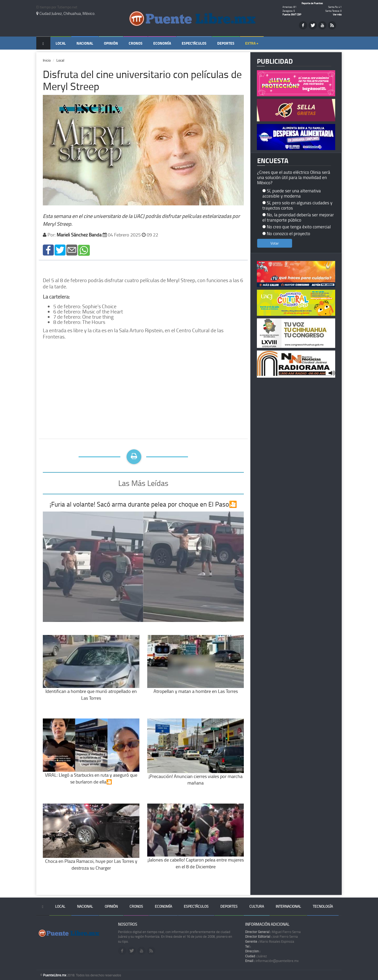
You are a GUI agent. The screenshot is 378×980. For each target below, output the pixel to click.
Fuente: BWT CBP (292, 14)
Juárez (256, 956)
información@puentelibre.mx (272, 961)
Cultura (257, 906)
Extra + (252, 43)
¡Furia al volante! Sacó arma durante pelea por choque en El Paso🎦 (143, 504)
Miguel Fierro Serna (273, 932)
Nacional (85, 43)
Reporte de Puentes (312, 3)
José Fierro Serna (271, 936)
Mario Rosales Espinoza (270, 941)
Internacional (288, 906)
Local (61, 43)
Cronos (136, 43)
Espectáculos (194, 43)
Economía (162, 43)
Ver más (337, 14)
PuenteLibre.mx (55, 975)
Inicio (47, 60)
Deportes (226, 43)
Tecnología (323, 906)
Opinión (111, 43)
